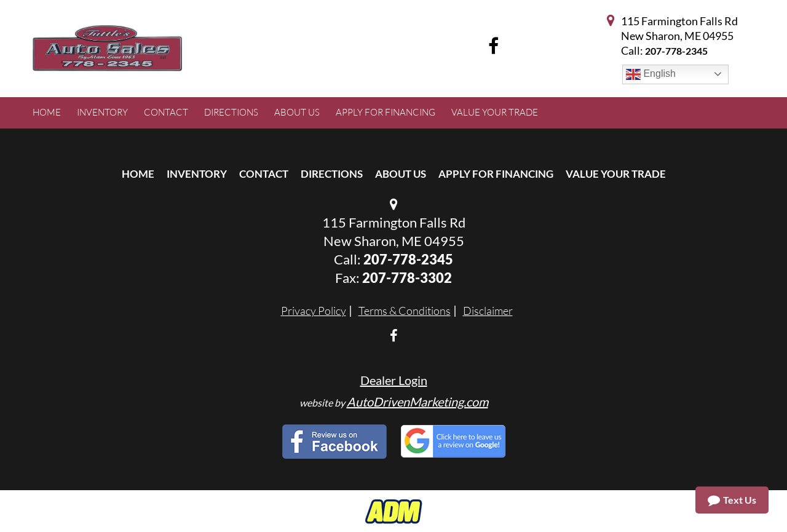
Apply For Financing (496, 174)
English (651, 74)
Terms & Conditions (405, 311)
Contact (264, 174)
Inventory (197, 174)
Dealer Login (394, 380)
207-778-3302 (407, 278)
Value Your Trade (616, 174)
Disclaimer (488, 311)
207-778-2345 (676, 51)
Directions (332, 174)
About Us (401, 174)
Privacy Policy (314, 311)
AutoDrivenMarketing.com (417, 402)
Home (138, 174)
